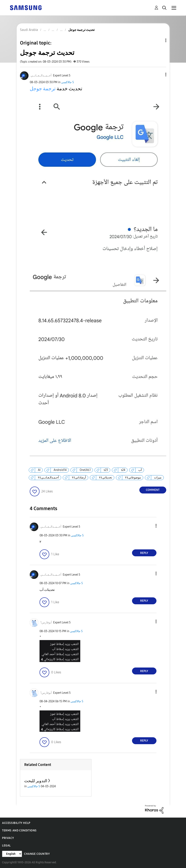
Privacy (8, 838)
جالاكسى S (68, 82)
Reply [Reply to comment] (144, 553)
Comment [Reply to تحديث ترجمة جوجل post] (153, 490)
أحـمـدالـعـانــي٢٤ (48, 478)
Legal (6, 846)
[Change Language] (12, 854)
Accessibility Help (16, 823)
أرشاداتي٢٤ (79, 478)
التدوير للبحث (36, 781)
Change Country (37, 854)
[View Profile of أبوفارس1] (46, 622)
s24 (123, 470)
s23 (106, 470)
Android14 (60, 470)
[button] (159, 75)
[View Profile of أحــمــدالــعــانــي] (41, 76)
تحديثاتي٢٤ (106, 478)
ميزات (158, 478)
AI (39, 470)
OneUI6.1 (85, 470)
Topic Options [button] (159, 40)
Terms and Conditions (19, 830)
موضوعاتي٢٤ (133, 478)
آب (140, 470)
